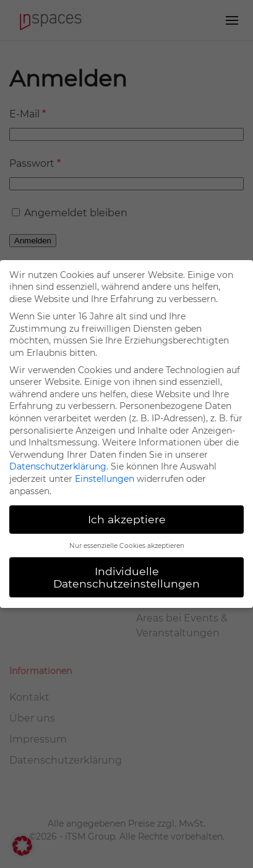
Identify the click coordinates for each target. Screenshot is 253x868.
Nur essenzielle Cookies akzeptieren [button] (127, 546)
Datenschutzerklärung (58, 466)
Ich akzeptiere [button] (127, 519)
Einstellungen (105, 479)
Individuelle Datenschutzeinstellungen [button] (126, 577)
